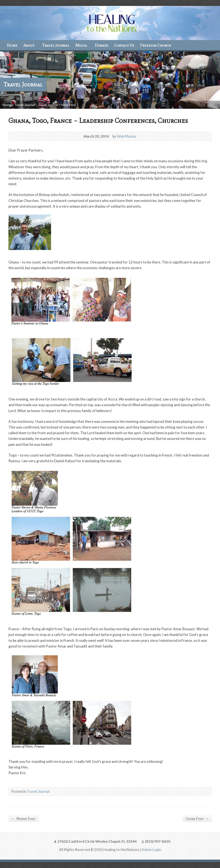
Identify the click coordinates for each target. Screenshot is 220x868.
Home (12, 45)
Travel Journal (56, 45)
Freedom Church (155, 45)
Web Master (127, 136)
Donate (101, 45)
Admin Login (151, 850)
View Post (68, 105)
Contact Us (124, 45)
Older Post (197, 819)
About (29, 45)
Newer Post (23, 819)
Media (81, 45)
